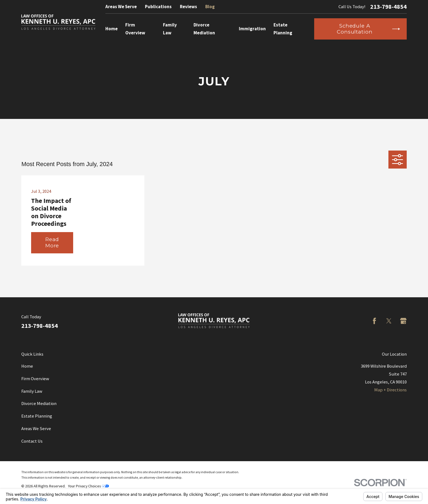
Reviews (188, 7)
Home (27, 366)
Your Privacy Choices (88, 486)
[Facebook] (374, 321)
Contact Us (32, 441)
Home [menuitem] (112, 29)
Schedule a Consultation (368, 29)
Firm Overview (35, 379)
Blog (210, 7)
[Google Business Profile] (403, 321)
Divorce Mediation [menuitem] (204, 29)
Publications (158, 7)
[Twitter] (389, 321)
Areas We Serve (121, 7)
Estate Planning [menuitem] (283, 29)
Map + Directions (390, 390)
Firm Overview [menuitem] (135, 29)
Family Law (32, 391)
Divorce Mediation (39, 403)
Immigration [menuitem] (252, 29)
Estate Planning (37, 416)
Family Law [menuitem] (170, 29)
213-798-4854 (388, 7)
